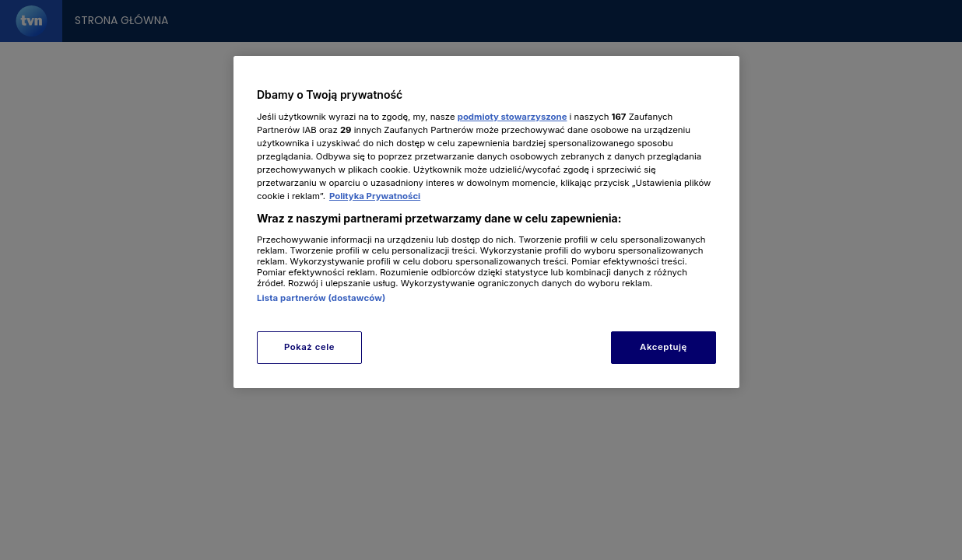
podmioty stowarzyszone (513, 117)
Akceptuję (664, 347)
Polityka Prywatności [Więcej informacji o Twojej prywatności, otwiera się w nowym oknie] (375, 196)
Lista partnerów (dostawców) (321, 298)
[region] (486, 222)
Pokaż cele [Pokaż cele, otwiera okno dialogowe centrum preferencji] (309, 347)
